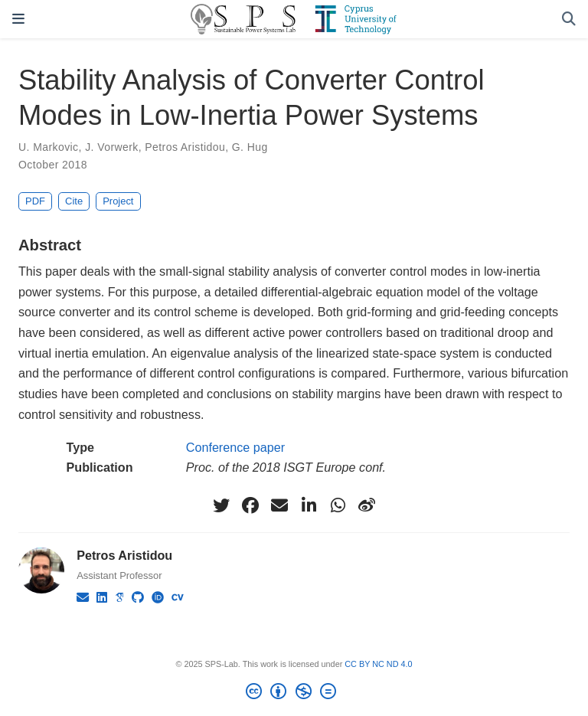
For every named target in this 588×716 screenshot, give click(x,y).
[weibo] (367, 505)
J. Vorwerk (112, 147)
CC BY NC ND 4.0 (378, 664)
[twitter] (221, 505)
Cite (74, 201)
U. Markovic (49, 147)
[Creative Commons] (294, 694)
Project (118, 201)
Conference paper (235, 447)
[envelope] (279, 505)
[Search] (569, 20)
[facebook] (250, 505)
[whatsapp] (338, 505)
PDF (35, 201)
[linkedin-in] (309, 505)
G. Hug (250, 147)
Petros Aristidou (185, 147)
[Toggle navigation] (18, 19)
